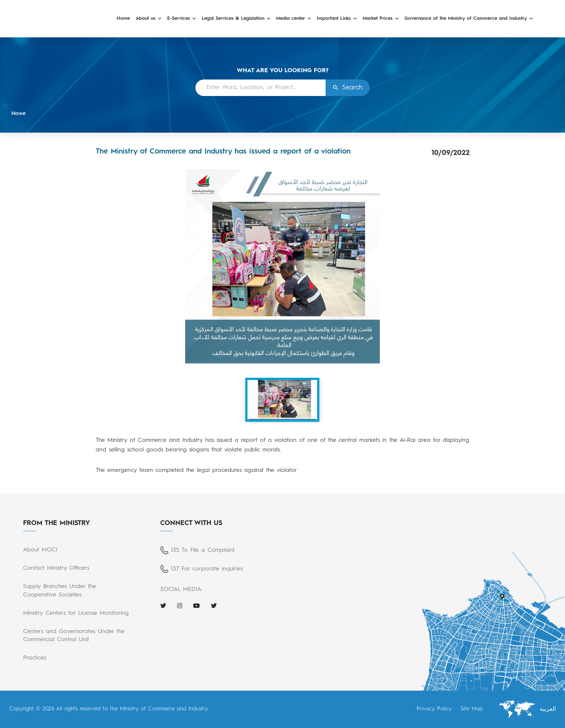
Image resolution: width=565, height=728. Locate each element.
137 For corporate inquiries (207, 569)
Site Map (472, 709)
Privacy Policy (434, 709)
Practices (35, 658)
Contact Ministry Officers (56, 568)
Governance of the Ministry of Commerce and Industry (466, 19)
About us (146, 19)
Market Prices (378, 19)
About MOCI (40, 550)
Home (123, 19)
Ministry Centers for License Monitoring (76, 613)
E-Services (179, 19)
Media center (291, 19)
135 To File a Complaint (203, 550)
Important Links (334, 19)
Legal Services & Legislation (233, 19)
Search (352, 88)
